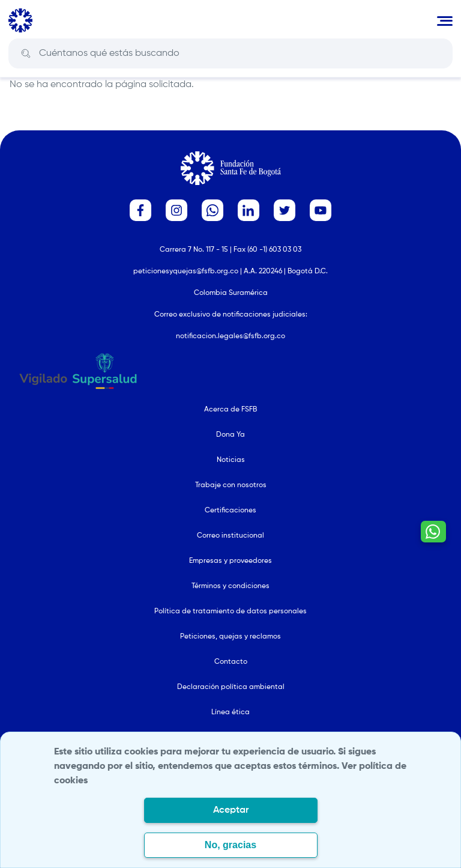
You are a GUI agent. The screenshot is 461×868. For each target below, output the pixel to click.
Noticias (231, 460)
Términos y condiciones (230, 586)
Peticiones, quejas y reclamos (230, 637)
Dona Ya (230, 435)
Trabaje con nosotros (231, 485)
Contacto (231, 662)
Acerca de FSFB (230, 410)
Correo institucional (230, 536)
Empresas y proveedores (230, 561)
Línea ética (230, 712)
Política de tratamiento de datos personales (230, 612)
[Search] (240, 53)
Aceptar (231, 810)
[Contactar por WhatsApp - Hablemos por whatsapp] (433, 532)
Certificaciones (230, 511)
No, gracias (230, 845)
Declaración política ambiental (231, 687)
